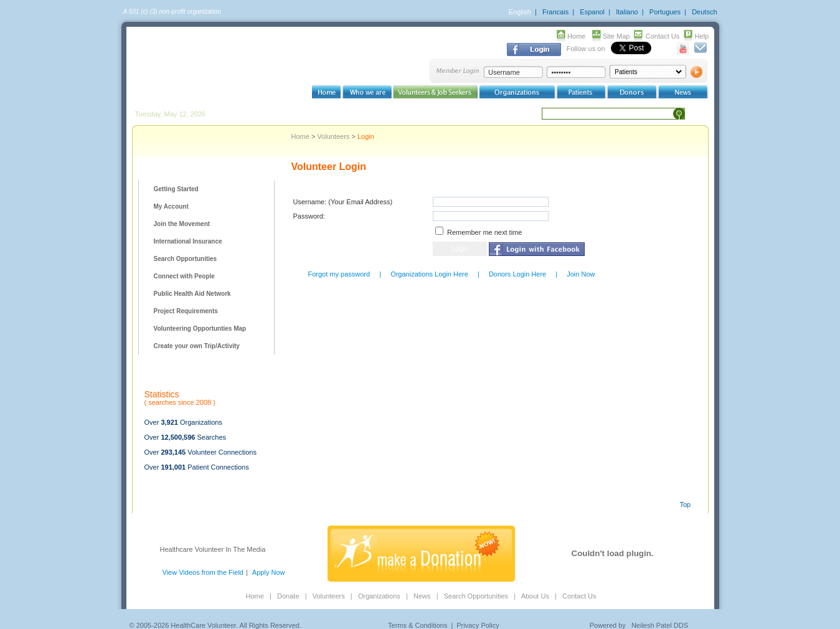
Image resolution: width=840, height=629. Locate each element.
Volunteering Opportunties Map (200, 329)
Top (686, 504)
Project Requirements (186, 311)
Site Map (616, 36)
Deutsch (704, 12)
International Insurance (188, 241)
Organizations (379, 596)
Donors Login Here (517, 274)
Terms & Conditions (418, 625)
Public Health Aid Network (192, 294)
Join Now (581, 274)
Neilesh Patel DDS (660, 625)
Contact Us (663, 36)
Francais (555, 12)
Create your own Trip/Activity (197, 346)
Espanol (592, 12)
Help (702, 36)
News (422, 596)
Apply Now (269, 572)
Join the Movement (182, 224)
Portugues (665, 12)
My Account (171, 206)
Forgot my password (339, 274)
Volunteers (333, 136)
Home (576, 36)
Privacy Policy (478, 625)
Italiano (627, 12)
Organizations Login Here (429, 274)
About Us (535, 596)
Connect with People (184, 276)
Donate (288, 596)
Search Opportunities (186, 259)
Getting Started (176, 189)
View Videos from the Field (203, 572)
